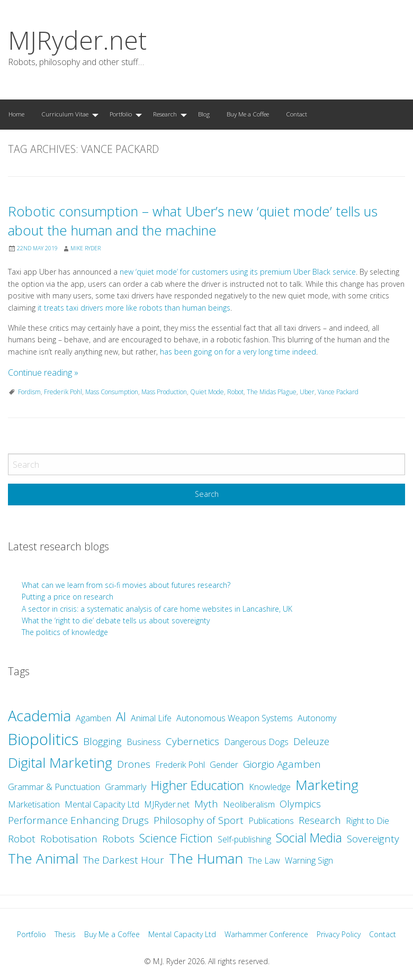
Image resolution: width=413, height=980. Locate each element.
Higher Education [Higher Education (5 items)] (197, 785)
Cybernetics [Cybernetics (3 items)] (192, 741)
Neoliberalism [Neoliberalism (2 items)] (249, 804)
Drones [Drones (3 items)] (134, 764)
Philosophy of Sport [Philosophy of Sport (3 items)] (199, 820)
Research (165, 114)
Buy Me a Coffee (248, 114)
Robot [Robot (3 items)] (22, 839)
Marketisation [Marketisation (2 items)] (34, 804)
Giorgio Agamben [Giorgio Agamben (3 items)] (282, 764)
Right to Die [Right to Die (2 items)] (367, 821)
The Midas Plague (272, 392)
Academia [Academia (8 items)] (39, 716)
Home (16, 114)
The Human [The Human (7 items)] (206, 858)
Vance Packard (338, 392)
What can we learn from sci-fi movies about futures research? (127, 585)
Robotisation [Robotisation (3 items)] (69, 839)
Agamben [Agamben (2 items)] (93, 718)
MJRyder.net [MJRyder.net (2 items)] (167, 804)
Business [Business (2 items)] (144, 742)
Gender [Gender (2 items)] (224, 765)
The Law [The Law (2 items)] (264, 860)
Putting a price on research (68, 597)
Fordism (29, 392)
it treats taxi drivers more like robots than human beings (134, 308)
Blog (204, 114)
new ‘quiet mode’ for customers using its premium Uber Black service (238, 272)
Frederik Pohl (63, 392)
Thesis (65, 934)
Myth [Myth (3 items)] (206, 804)
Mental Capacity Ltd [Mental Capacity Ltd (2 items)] (102, 804)
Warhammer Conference (266, 934)
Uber (307, 392)
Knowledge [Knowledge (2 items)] (270, 787)
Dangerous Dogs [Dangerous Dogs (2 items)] (256, 742)
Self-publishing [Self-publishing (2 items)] (244, 839)
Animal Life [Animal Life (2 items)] (151, 718)
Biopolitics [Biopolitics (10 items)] (43, 739)
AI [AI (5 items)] (121, 716)
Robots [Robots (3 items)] (118, 839)
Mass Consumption (112, 392)
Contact (297, 114)
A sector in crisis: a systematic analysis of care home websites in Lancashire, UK (157, 609)
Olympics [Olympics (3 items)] (300, 804)
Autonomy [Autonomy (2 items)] (317, 718)
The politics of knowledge (65, 632)
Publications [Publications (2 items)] (271, 821)
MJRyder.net (77, 40)
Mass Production (164, 392)
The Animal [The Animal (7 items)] (43, 858)
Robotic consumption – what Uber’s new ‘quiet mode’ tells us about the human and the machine (193, 221)
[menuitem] (16, 115)
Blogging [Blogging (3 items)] (102, 741)
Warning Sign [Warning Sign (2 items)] (309, 860)
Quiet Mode (207, 392)
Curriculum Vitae (65, 114)
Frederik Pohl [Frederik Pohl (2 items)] (180, 765)
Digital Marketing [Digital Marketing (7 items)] (60, 763)
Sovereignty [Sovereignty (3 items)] (373, 839)
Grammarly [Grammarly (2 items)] (125, 787)
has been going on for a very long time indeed (238, 352)
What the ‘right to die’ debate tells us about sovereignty (116, 620)
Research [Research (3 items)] (320, 820)
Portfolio (121, 114)
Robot (235, 392)
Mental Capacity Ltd (182, 934)
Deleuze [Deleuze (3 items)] (311, 741)
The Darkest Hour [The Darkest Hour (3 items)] (124, 860)
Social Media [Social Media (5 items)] (309, 838)
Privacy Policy (339, 934)
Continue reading (43, 373)
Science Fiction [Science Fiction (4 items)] (176, 838)
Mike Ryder (86, 248)
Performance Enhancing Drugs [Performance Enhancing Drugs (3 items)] (78, 820)
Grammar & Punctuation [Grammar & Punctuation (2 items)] (54, 787)
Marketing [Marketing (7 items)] (327, 785)
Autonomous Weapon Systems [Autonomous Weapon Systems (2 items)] (235, 718)
